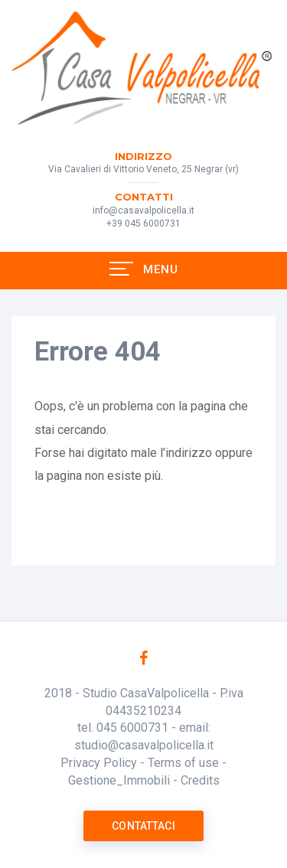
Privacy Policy (99, 763)
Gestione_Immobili (119, 780)
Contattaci (143, 826)
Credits (200, 780)
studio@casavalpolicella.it (144, 745)
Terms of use (183, 763)
